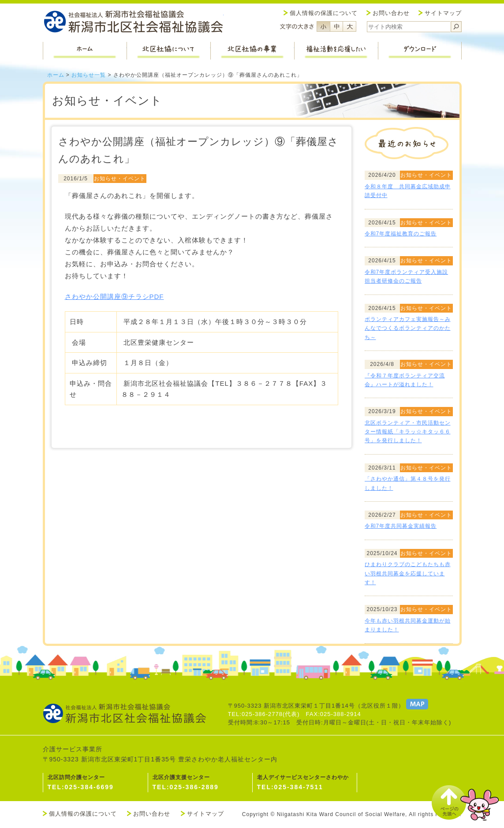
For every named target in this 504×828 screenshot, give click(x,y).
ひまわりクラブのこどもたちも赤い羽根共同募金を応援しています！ (408, 573)
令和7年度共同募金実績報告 (401, 526)
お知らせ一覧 (89, 75)
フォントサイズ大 (350, 26)
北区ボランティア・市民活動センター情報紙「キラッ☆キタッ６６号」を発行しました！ (408, 432)
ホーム (56, 75)
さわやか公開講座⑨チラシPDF (114, 297)
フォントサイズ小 (323, 26)
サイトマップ (443, 13)
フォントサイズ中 (336, 26)
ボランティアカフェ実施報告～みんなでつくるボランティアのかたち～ (408, 328)
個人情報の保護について (324, 13)
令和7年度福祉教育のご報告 (401, 234)
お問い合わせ (391, 13)
